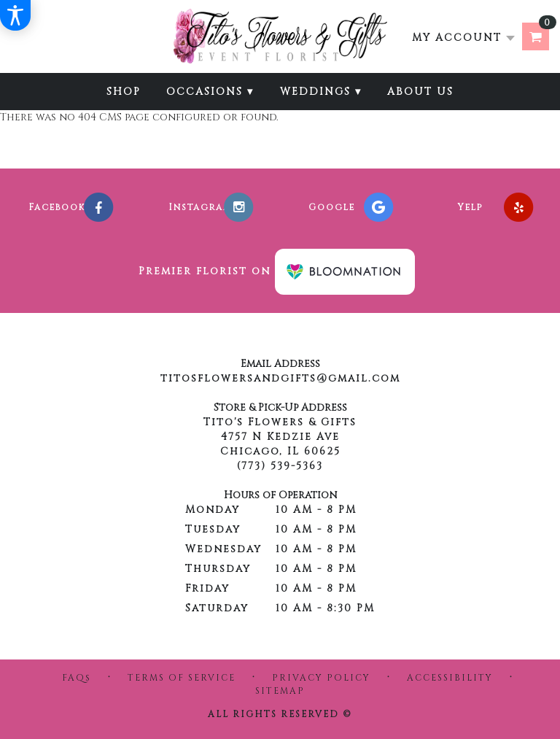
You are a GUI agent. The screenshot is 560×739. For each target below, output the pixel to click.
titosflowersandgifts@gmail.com (280, 378)
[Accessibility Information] (15, 15)
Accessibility (450, 678)
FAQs (77, 678)
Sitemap (280, 691)
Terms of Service (182, 678)
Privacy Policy (321, 678)
